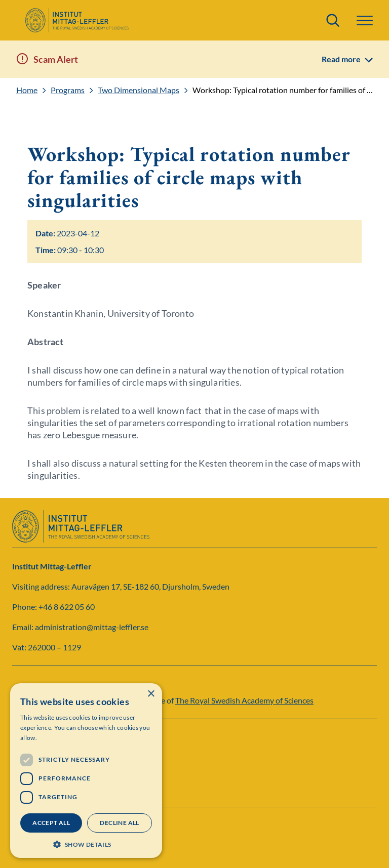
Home (27, 90)
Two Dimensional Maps (139, 90)
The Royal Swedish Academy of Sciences (244, 700)
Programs (68, 90)
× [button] (151, 694)
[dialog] (86, 771)
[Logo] (77, 20)
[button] (365, 20)
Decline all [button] (119, 823)
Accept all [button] (51, 823)
